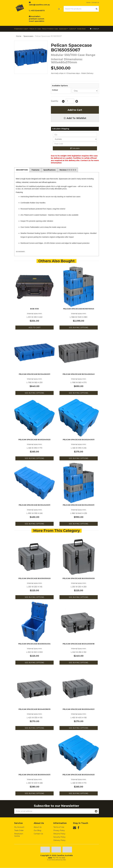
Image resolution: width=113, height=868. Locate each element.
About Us (38, 827)
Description (22, 170)
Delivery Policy (59, 840)
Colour (55, 90)
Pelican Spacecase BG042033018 (79, 644)
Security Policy (59, 837)
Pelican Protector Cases (50, 29)
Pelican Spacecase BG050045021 (79, 709)
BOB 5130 (35, 309)
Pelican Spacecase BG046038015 (35, 709)
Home (88, 2)
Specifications (51, 170)
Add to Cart (75, 110)
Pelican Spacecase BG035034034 (34, 644)
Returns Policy (59, 834)
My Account (19, 827)
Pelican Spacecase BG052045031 (79, 440)
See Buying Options (79, 328)
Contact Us (95, 2)
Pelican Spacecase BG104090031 (79, 505)
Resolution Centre (19, 835)
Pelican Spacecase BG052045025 (34, 440)
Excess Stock (81, 29)
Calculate (75, 148)
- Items (94, 29)
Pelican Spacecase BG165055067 (48, 36)
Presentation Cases (21, 29)
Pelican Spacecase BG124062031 (34, 374)
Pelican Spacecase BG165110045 (79, 309)
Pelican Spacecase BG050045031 (34, 775)
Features (36, 170)
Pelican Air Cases (35, 29)
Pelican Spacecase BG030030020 (35, 579)
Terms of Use (59, 827)
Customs (72, 29)
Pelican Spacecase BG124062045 (79, 374)
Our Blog (37, 831)
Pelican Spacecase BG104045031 (34, 505)
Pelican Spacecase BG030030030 (79, 579)
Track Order (19, 831)
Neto (64, 860)
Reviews (70, 170)
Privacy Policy (59, 831)
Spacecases (63, 29)
